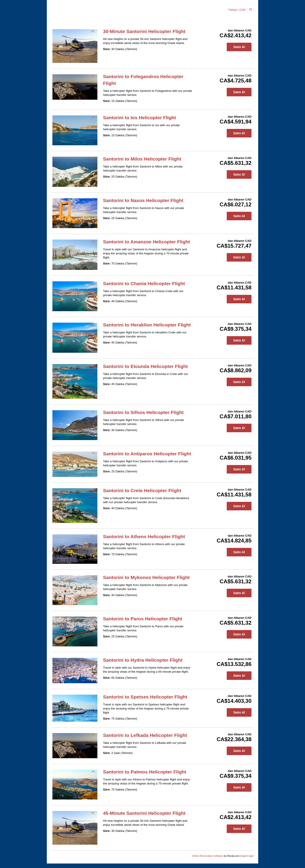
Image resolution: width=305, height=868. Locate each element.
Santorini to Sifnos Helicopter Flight (143, 412)
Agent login (248, 856)
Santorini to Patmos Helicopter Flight (145, 772)
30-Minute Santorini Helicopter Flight (144, 31)
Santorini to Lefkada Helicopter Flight (145, 735)
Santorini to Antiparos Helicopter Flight (147, 454)
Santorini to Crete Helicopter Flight (142, 490)
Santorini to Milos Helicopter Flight (142, 159)
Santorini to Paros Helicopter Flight (143, 619)
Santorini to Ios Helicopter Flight (139, 118)
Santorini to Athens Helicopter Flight (144, 536)
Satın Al (239, 47)
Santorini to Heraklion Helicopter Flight (147, 325)
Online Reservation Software (208, 856)
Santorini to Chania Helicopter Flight (144, 283)
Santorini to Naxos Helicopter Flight (143, 200)
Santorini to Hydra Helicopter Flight (143, 660)
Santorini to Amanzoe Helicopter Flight (147, 242)
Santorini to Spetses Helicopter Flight (145, 697)
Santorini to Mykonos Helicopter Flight (146, 577)
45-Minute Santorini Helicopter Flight (144, 813)
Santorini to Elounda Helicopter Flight (145, 366)
